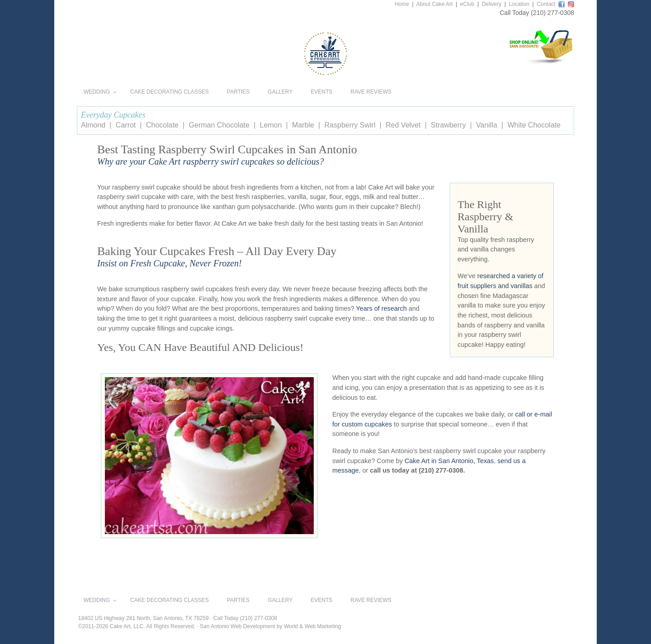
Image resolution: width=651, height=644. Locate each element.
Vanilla (487, 125)
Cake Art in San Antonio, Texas (449, 461)
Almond (93, 125)
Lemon (271, 125)
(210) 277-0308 (552, 13)
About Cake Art (435, 4)
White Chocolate (534, 125)
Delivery (492, 4)
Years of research (382, 308)
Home (402, 4)
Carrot (126, 125)
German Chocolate (219, 125)
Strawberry (448, 125)
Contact (546, 4)
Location (519, 4)
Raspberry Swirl (350, 125)
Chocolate (162, 125)
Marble (303, 125)
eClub (467, 4)
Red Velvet (403, 125)
